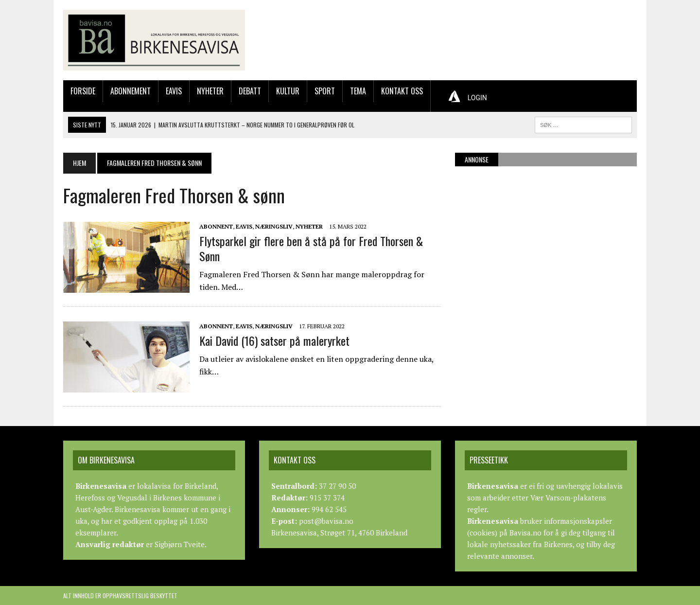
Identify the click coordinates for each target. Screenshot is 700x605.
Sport (325, 91)
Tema (358, 91)
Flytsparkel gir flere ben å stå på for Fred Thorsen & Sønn (311, 248)
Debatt (250, 91)
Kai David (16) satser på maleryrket (274, 340)
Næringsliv (274, 226)
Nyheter (210, 91)
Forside (83, 91)
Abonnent (216, 226)
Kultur (288, 91)
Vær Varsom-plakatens (568, 498)
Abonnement (131, 91)
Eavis (174, 91)
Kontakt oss (402, 91)
